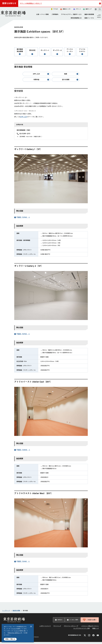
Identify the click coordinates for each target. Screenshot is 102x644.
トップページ (6, 613)
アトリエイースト (70, 54)
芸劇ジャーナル (89, 19)
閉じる (31, 627)
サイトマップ (57, 628)
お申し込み (41, 76)
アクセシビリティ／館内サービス (71, 15)
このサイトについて (45, 628)
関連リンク (96, 630)
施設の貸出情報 (89, 15)
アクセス (53, 10)
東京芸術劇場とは (76, 19)
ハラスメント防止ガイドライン (90, 628)
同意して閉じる (10, 639)
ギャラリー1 (45, 54)
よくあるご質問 (73, 622)
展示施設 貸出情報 (20, 54)
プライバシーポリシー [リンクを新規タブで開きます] (14, 633)
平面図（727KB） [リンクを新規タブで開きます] (21, 219)
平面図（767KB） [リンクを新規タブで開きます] (21, 336)
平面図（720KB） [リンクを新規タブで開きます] (21, 452)
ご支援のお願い (90, 622)
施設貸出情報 (16, 613)
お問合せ (59, 622)
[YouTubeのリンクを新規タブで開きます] (98, 637)
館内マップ (85, 10)
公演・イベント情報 (42, 15)
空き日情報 (70, 82)
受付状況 (32, 54)
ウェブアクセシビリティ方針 (82, 630)
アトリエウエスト (82, 54)
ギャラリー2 (57, 54)
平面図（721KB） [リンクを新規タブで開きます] (21, 564)
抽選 (71, 76)
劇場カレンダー (64, 10)
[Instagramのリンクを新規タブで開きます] (89, 637)
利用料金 (41, 82)
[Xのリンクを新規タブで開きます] (85, 637)
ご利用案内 (54, 15)
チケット (75, 10)
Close (100, 3)
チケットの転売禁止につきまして (31, 3)
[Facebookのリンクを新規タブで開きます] (93, 637)
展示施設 (25, 613)
